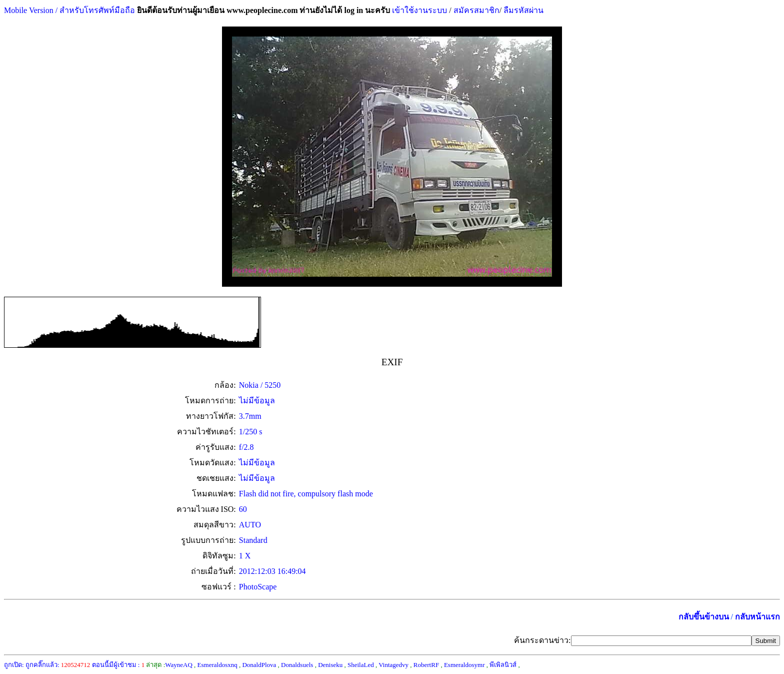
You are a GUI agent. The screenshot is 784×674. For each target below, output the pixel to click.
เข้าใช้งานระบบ (418, 10)
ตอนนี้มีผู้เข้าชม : (118, 665)
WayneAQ (179, 665)
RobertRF (426, 665)
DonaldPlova (259, 665)
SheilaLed (361, 665)
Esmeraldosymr (464, 665)
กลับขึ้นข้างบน (704, 617)
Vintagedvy (393, 665)
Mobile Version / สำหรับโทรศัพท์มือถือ (69, 10)
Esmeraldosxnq (217, 665)
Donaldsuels (297, 665)
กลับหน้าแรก (757, 617)
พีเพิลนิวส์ (503, 665)
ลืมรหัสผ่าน (522, 10)
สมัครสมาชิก (476, 10)
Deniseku (330, 665)
